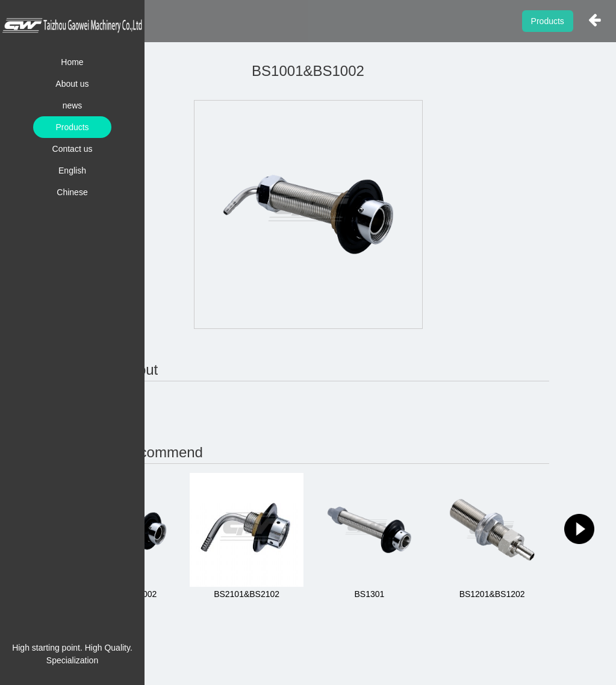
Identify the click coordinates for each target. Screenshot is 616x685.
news (73, 105)
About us (72, 84)
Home (72, 62)
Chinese (72, 192)
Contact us (73, 149)
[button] (579, 529)
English (72, 170)
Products (72, 127)
